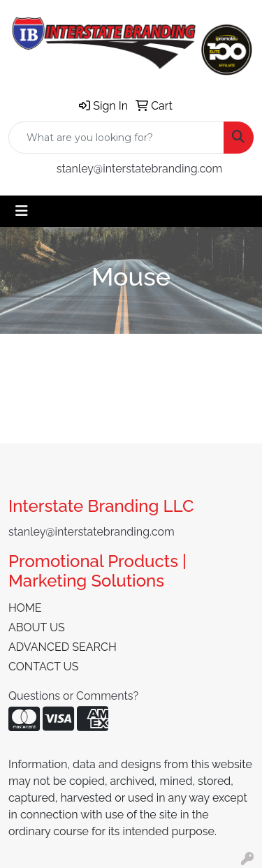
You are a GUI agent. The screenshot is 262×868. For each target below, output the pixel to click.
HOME (25, 608)
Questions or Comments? (73, 696)
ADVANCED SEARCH (63, 647)
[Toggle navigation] (22, 211)
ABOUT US (37, 627)
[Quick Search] (116, 138)
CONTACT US (43, 667)
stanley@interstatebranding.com (140, 169)
